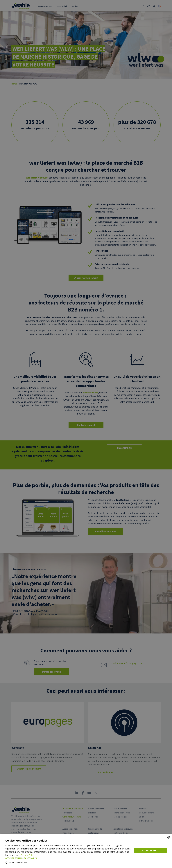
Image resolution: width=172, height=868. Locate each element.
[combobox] (169, 837)
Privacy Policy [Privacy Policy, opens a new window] (28, 855)
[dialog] (86, 851)
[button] (68, 858)
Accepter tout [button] (150, 850)
